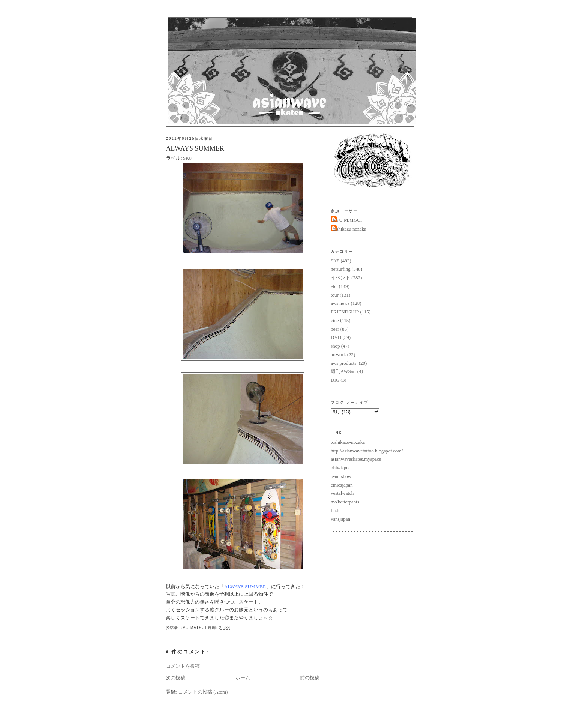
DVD (336, 337)
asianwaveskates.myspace (356, 459)
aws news (340, 303)
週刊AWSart (343, 371)
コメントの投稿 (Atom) (203, 692)
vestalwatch (342, 493)
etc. (334, 286)
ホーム (243, 678)
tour (335, 295)
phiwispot (340, 468)
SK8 (187, 158)
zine (335, 320)
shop (335, 346)
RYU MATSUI (347, 220)
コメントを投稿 (183, 666)
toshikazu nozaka (349, 229)
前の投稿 (310, 678)
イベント (340, 278)
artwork (338, 354)
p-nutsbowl (342, 476)
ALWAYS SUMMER (195, 148)
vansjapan (340, 519)
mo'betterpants (345, 502)
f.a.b (335, 510)
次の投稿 (175, 678)
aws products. (344, 363)
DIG (335, 380)
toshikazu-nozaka (348, 442)
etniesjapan (342, 485)
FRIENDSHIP (345, 312)
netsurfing (341, 269)
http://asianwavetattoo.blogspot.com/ (367, 451)
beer (335, 329)
